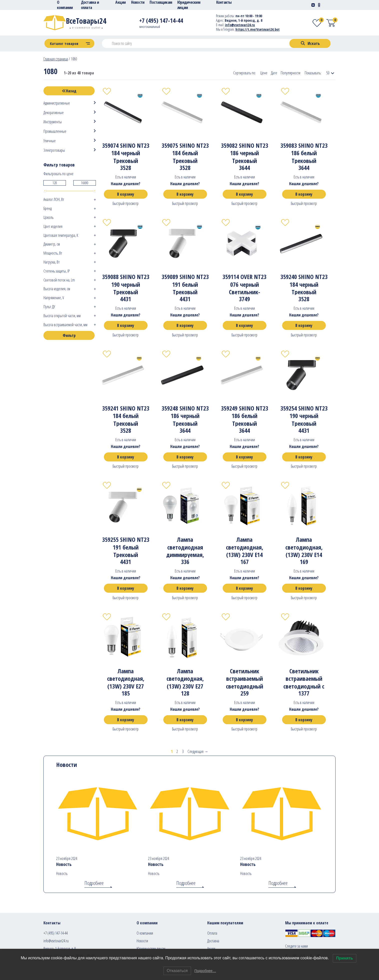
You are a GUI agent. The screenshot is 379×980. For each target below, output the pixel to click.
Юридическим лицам (151, 949)
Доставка (213, 941)
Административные (57, 103)
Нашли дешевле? (126, 184)
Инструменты (53, 122)
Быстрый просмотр (126, 203)
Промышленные (55, 131)
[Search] (310, 43)
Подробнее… (205, 971)
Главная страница (56, 59)
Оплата (212, 933)
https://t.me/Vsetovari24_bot (258, 29)
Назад (69, 91)
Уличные (50, 141)
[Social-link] (313, 5)
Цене (264, 73)
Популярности (290, 73)
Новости (142, 941)
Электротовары (54, 150)
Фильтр (69, 335)
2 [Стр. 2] (177, 751)
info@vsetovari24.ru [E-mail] (240, 25)
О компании (145, 933)
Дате (274, 73)
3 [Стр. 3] (183, 751)
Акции (211, 949)
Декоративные (54, 113)
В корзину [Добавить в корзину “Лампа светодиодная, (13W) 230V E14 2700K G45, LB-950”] (244, 588)
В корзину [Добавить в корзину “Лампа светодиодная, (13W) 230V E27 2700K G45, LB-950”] (126, 720)
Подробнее (94, 883)
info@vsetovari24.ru (56, 941)
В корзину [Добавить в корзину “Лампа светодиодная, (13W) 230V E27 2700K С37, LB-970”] (185, 720)
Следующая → (198, 751)
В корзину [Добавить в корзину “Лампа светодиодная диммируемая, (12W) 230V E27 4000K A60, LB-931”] (185, 588)
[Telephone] (161, 21)
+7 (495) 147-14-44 (56, 933)
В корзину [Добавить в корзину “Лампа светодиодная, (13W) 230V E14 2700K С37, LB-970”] (304, 588)
